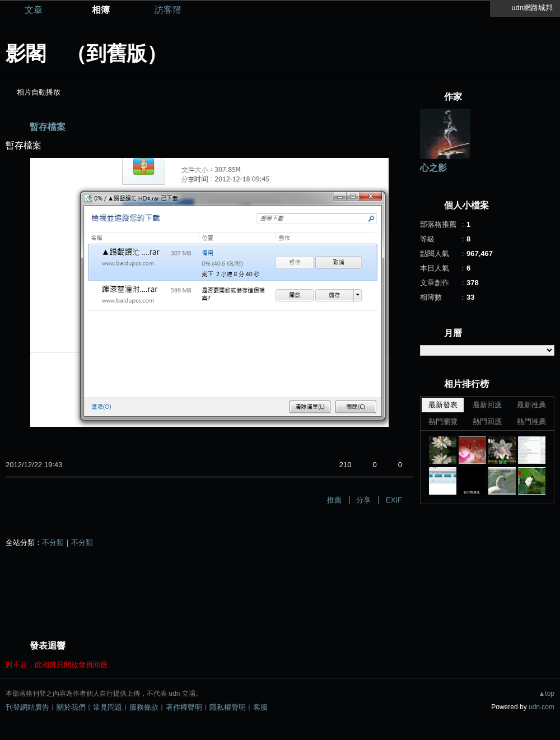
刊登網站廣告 (27, 707)
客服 (260, 707)
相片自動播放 (39, 92)
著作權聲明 (184, 707)
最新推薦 (531, 405)
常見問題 (108, 707)
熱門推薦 (531, 422)
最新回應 (487, 405)
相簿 (101, 10)
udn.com (542, 707)
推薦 (334, 500)
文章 (34, 10)
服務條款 (144, 707)
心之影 (433, 168)
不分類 (53, 543)
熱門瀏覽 (443, 422)
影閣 (26, 53)
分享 (363, 500)
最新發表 (443, 405)
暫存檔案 (48, 127)
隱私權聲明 (228, 707)
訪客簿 (168, 10)
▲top (546, 694)
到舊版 (116, 53)
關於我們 (71, 707)
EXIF (394, 500)
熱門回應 (487, 422)
